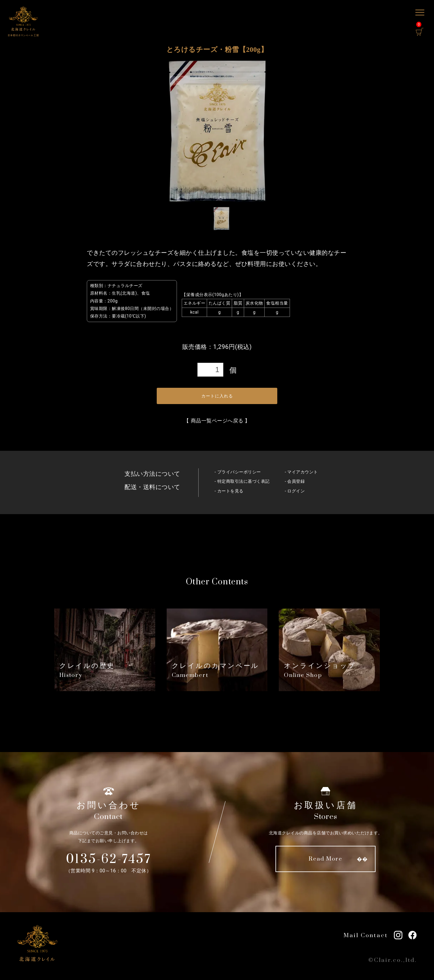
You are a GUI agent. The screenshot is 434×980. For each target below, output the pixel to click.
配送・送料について (152, 487)
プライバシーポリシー (239, 472)
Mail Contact (366, 936)
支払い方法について (152, 474)
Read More (325, 859)
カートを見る (230, 491)
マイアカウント (303, 472)
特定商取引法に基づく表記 (244, 481)
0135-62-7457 (109, 860)
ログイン (296, 491)
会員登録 (296, 481)
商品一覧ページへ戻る (217, 421)
